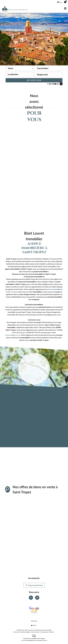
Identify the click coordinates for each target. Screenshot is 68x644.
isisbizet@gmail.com (13, 335)
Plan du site (17, 632)
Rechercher (34, 81)
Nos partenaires (45, 632)
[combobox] (20, 69)
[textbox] (49, 68)
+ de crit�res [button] (55, 84)
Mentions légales (25, 632)
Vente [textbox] (10, 69)
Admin (52, 632)
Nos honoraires (35, 632)
